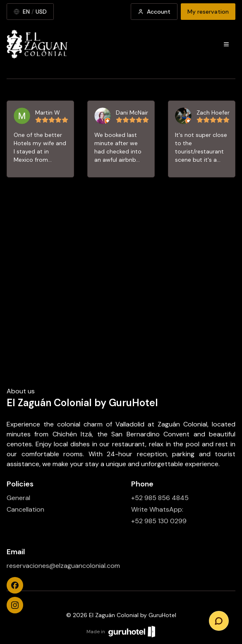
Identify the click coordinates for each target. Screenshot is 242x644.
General (18, 498)
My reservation (208, 12)
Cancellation (25, 509)
